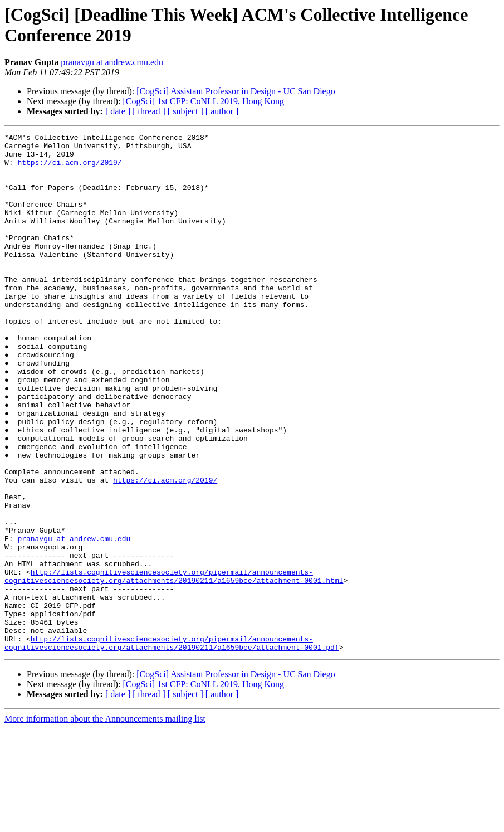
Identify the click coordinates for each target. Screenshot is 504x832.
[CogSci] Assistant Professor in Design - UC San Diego (236, 91)
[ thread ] (149, 111)
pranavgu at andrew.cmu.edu (112, 62)
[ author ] (222, 111)
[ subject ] (185, 111)
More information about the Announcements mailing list (105, 822)
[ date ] (118, 111)
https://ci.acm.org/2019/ (69, 169)
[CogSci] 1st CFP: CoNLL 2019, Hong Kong (203, 101)
